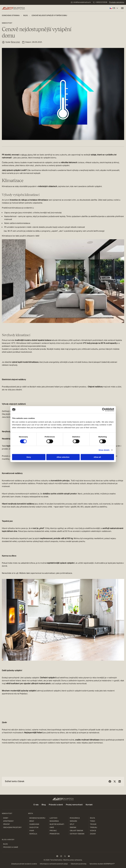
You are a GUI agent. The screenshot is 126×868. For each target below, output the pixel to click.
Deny (29, 457)
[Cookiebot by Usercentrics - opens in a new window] (104, 410)
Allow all (97, 457)
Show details (104, 450)
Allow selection (63, 457)
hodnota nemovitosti (78, 684)
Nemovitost (7, 23)
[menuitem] (81, 2)
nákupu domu (27, 155)
